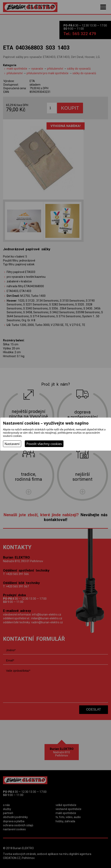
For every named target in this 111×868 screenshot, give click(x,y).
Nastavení (12, 444)
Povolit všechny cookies (44, 444)
